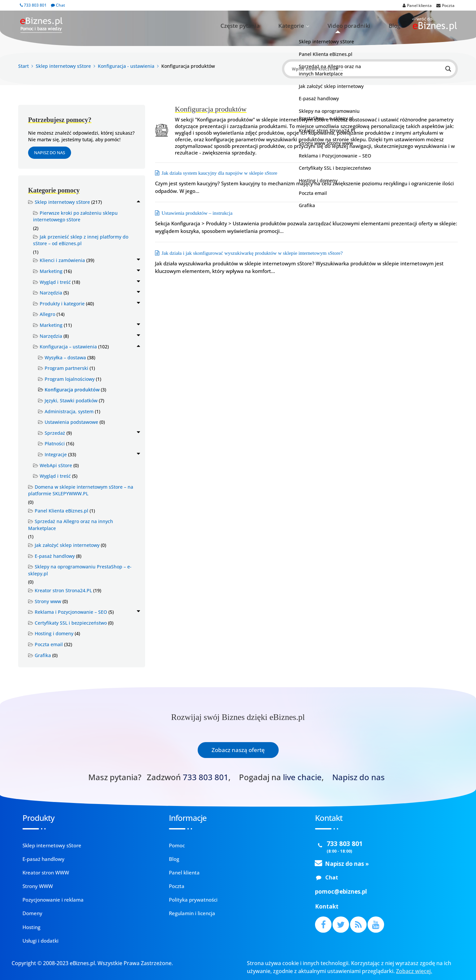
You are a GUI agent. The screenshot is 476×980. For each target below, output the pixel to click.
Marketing (51, 271)
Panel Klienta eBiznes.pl (61, 511)
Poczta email (49, 644)
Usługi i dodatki (40, 941)
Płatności (55, 444)
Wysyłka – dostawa (65, 357)
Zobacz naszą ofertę (238, 750)
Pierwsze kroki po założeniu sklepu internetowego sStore (75, 216)
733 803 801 (33, 5)
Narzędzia (51, 293)
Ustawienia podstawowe (71, 422)
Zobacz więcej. (414, 971)
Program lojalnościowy (70, 379)
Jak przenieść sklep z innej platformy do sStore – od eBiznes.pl (81, 240)
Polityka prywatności (193, 900)
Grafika (43, 655)
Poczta (177, 886)
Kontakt (327, 906)
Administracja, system (69, 411)
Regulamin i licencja (192, 913)
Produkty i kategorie (62, 304)
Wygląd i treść (55, 282)
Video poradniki (365, 26)
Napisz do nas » (347, 864)
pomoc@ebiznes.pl (341, 891)
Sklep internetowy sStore (62, 202)
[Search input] (367, 69)
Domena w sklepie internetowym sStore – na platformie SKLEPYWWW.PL (81, 490)
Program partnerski (66, 368)
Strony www (48, 601)
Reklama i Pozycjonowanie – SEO (71, 612)
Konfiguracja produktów (72, 390)
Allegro (47, 314)
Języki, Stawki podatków (71, 401)
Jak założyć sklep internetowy (67, 545)
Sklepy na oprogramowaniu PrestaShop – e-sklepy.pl (80, 570)
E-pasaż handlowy (55, 556)
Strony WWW (38, 886)
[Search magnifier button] (448, 69)
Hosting (31, 927)
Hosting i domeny (54, 633)
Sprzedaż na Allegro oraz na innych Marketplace (71, 525)
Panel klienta (184, 872)
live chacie (302, 777)
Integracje (56, 454)
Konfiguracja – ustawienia (68, 347)
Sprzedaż (55, 433)
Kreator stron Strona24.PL (63, 590)
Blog (399, 26)
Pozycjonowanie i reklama (53, 900)
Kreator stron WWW (46, 872)
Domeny (32, 913)
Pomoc (177, 845)
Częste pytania (283, 26)
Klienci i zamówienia (62, 260)
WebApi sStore (56, 465)
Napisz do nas (50, 153)
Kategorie (321, 26)
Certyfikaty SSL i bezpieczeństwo (71, 623)
